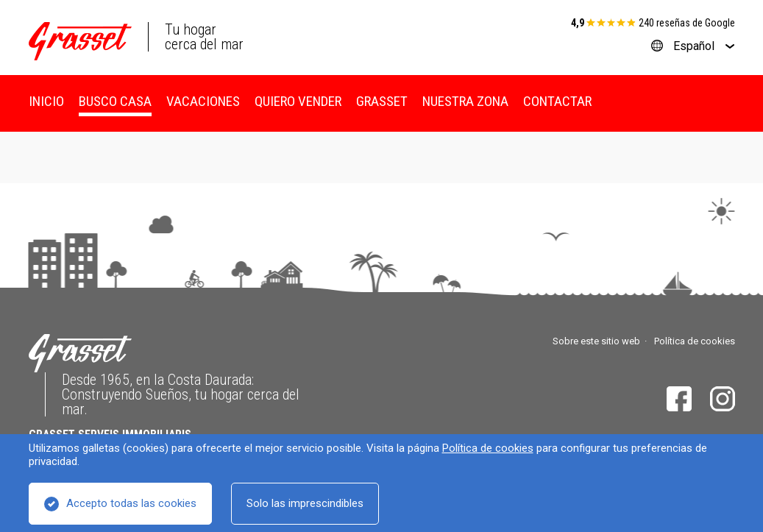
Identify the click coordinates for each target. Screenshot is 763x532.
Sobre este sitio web (596, 341)
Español (694, 46)
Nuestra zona (465, 101)
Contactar (557, 101)
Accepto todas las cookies (131, 503)
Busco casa (115, 101)
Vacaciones (203, 101)
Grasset (382, 101)
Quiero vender (298, 101)
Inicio (46, 101)
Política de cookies (488, 448)
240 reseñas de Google (687, 23)
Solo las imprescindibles (305, 503)
